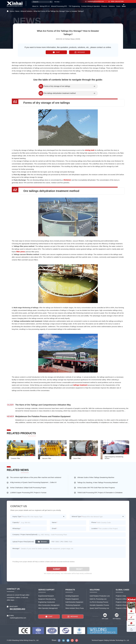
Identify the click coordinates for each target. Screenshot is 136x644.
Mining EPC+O (45, 6)
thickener (67, 180)
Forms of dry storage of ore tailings (57, 86)
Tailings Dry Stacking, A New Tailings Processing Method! (98, 482)
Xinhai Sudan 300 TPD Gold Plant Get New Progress (96, 488)
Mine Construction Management (49, 605)
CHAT (56, 52)
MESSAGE (80, 52)
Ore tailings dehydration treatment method (60, 93)
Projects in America (122, 602)
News (124, 6)
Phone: (94, 522)
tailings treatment (80, 385)
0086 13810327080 (116, 1)
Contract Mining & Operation (91, 6)
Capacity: (16, 522)
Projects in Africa (121, 599)
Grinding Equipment (72, 596)
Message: (16, 548)
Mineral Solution (26, 11)
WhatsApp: (17, 528)
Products (104, 6)
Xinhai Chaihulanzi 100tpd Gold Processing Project (28, 488)
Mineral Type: (77, 516)
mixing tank (90, 150)
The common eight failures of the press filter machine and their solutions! (36, 477)
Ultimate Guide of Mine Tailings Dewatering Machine (96, 477)
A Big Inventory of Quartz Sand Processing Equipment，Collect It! (33, 482)
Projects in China (121, 608)
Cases (118, 6)
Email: (55, 528)
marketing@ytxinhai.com (95, 1)
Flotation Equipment (72, 599)
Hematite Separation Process (99, 605)
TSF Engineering (74, 6)
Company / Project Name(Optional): (25, 534)
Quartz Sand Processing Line (99, 608)
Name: (55, 522)
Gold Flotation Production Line (100, 596)
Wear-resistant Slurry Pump (75, 608)
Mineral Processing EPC (59, 6)
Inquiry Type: (17, 516)
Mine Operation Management (48, 608)
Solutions (112, 6)
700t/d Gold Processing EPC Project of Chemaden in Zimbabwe (100, 493)
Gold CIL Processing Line (98, 599)
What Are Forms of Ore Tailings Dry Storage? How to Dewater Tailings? (59, 11)
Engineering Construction (47, 602)
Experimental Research (46, 596)
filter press (21, 252)
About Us (35, 6)
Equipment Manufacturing (47, 599)
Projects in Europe (122, 605)
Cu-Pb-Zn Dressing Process (99, 602)
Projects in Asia (121, 596)
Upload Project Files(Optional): (23, 542)
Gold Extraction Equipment (74, 602)
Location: (95, 528)
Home (12, 11)
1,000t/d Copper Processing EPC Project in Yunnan (28, 493)
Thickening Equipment (73, 605)
